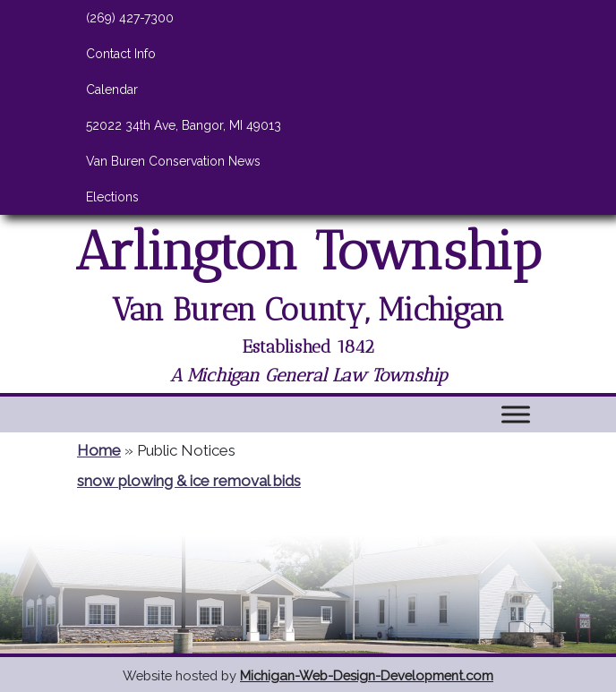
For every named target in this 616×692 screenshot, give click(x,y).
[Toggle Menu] (516, 414)
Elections (112, 197)
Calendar (112, 90)
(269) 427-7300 (130, 18)
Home (99, 450)
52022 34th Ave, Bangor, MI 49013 (184, 125)
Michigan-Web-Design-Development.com (367, 675)
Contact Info (121, 54)
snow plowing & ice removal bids (189, 481)
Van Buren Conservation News (173, 161)
